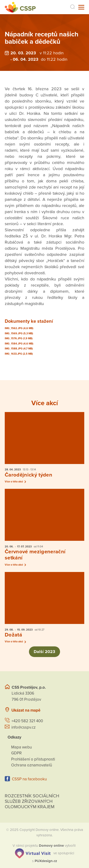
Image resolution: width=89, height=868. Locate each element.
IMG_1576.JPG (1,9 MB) (19, 338)
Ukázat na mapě (26, 710)
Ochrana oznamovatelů (32, 765)
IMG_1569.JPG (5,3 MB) (19, 333)
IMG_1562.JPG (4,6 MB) (19, 328)
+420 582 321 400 (27, 721)
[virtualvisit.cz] (33, 853)
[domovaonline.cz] (51, 846)
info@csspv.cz (23, 727)
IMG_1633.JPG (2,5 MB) (19, 354)
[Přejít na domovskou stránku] (20, 7)
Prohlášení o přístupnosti (33, 759)
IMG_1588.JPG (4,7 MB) (19, 349)
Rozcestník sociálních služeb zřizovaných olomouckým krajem (32, 801)
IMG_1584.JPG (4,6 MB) (19, 344)
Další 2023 (45, 652)
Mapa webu (21, 747)
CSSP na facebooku (29, 779)
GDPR (16, 753)
